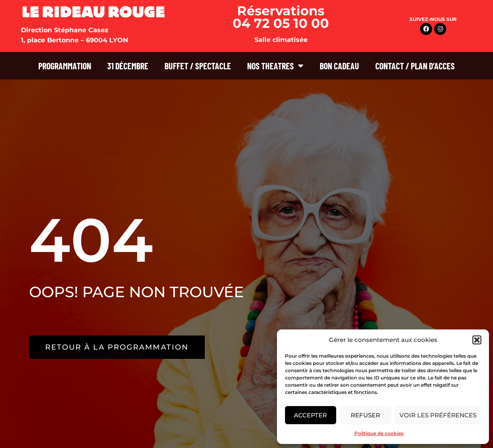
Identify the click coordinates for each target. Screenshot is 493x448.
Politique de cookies (379, 433)
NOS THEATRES (275, 66)
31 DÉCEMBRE (128, 66)
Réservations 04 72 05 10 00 (281, 17)
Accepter (310, 415)
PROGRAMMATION (65, 66)
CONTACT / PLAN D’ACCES (415, 66)
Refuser (365, 415)
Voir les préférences (438, 415)
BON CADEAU (339, 66)
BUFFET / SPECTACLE (198, 66)
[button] (477, 340)
